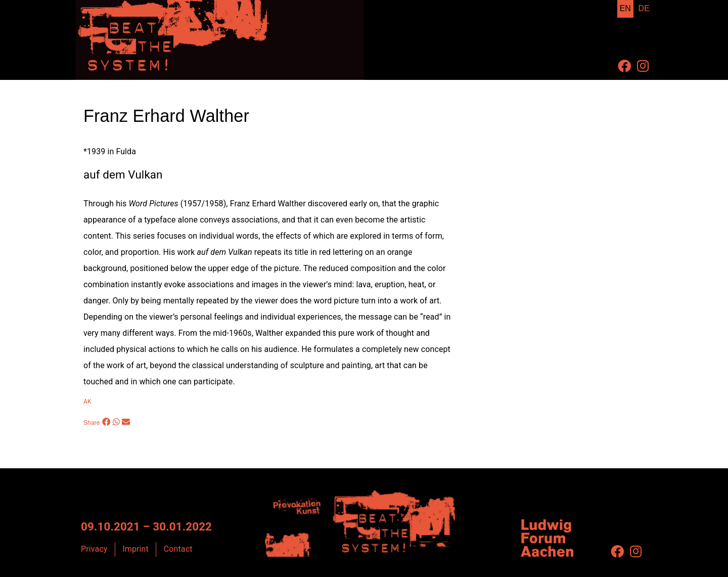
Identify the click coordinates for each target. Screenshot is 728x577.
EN (625, 8)
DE (644, 8)
